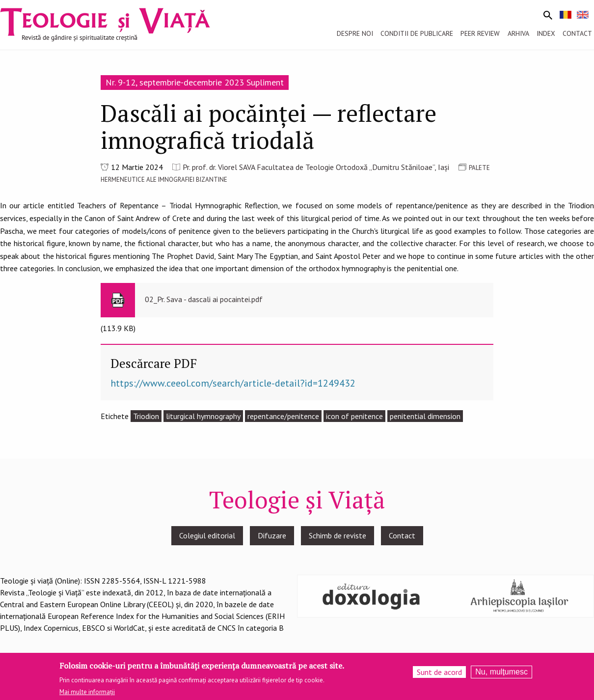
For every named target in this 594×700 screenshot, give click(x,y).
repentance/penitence (283, 416)
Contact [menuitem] (577, 33)
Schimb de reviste (337, 535)
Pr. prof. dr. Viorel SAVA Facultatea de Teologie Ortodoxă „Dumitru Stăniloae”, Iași (316, 167)
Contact (402, 535)
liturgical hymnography (203, 416)
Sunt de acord (439, 675)
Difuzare (272, 535)
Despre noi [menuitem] (355, 33)
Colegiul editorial (207, 535)
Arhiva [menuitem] (518, 33)
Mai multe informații (87, 695)
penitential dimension (425, 416)
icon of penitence (354, 416)
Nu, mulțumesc (501, 675)
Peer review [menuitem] (480, 33)
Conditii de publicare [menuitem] (417, 33)
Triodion (146, 416)
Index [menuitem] (546, 33)
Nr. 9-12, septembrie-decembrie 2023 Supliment (195, 82)
